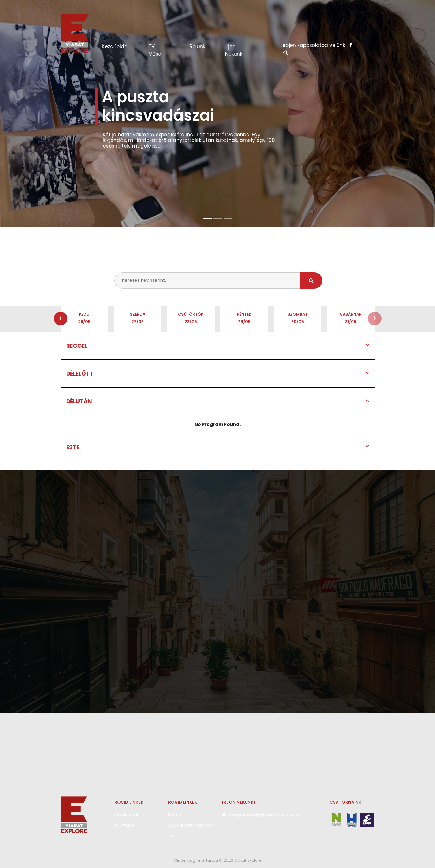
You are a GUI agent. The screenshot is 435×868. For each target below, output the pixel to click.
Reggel (77, 346)
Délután (79, 401)
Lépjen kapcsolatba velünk (316, 45)
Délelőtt (80, 374)
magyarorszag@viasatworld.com (264, 814)
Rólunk (197, 46)
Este (73, 447)
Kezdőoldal (121, 46)
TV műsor (156, 50)
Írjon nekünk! (234, 50)
